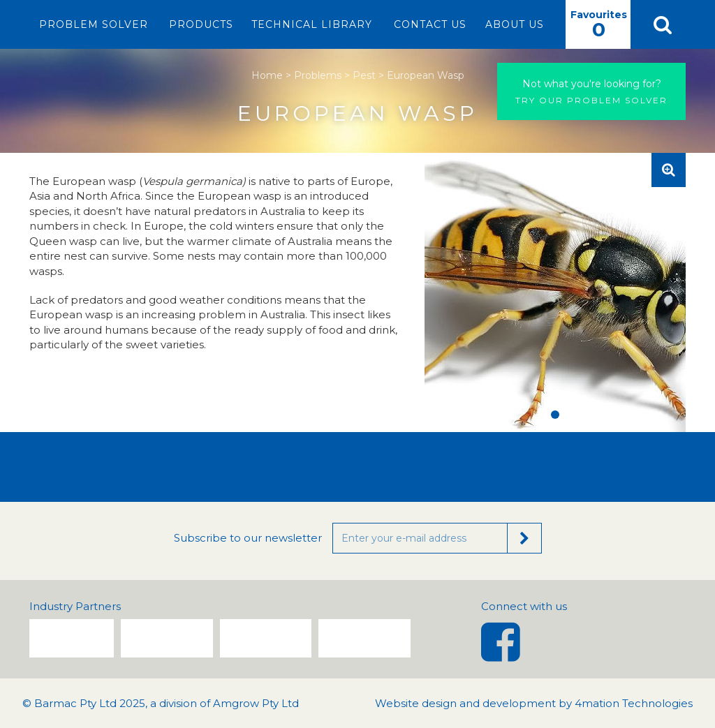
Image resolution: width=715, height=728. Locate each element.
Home (267, 75)
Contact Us (430, 24)
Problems (318, 75)
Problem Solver (94, 24)
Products (201, 24)
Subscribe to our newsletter (248, 538)
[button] (662, 24)
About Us (515, 24)
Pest (364, 75)
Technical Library (312, 24)
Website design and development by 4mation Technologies (534, 703)
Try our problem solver (591, 91)
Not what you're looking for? (592, 84)
